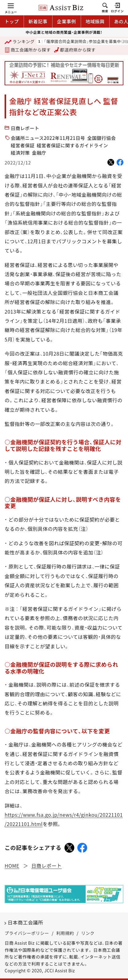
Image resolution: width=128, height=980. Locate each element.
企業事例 (67, 21)
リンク (88, 933)
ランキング (20, 42)
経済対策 (20, 153)
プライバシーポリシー (27, 933)
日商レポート (25, 128)
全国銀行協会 (101, 138)
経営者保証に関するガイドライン (73, 145)
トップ (12, 21)
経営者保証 (23, 145)
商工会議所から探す (28, 50)
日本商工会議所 (25, 922)
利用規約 (65, 933)
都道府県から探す (75, 50)
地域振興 (95, 21)
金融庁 (39, 153)
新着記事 (38, 21)
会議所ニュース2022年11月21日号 (48, 138)
